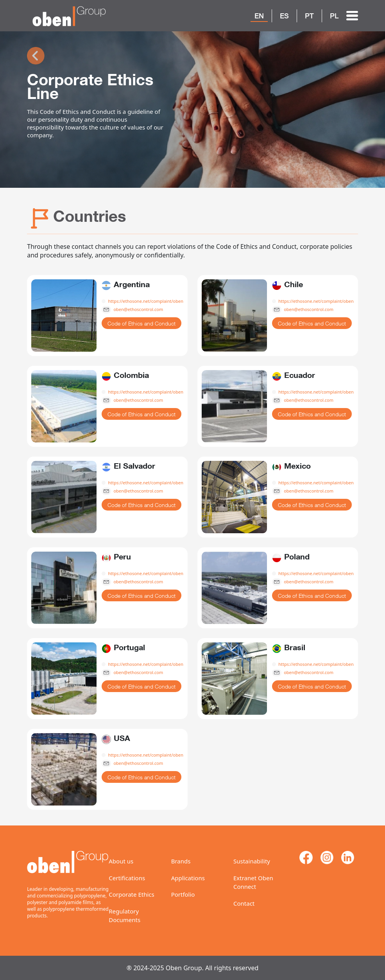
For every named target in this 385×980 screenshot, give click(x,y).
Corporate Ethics (131, 894)
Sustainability (252, 861)
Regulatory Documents (124, 916)
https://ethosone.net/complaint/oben (146, 301)
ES (284, 16)
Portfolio (183, 894)
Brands (181, 861)
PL (334, 16)
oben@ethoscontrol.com (138, 309)
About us (121, 861)
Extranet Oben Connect (253, 882)
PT (309, 16)
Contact (244, 903)
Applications (188, 878)
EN (259, 16)
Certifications (127, 878)
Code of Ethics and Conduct (141, 323)
